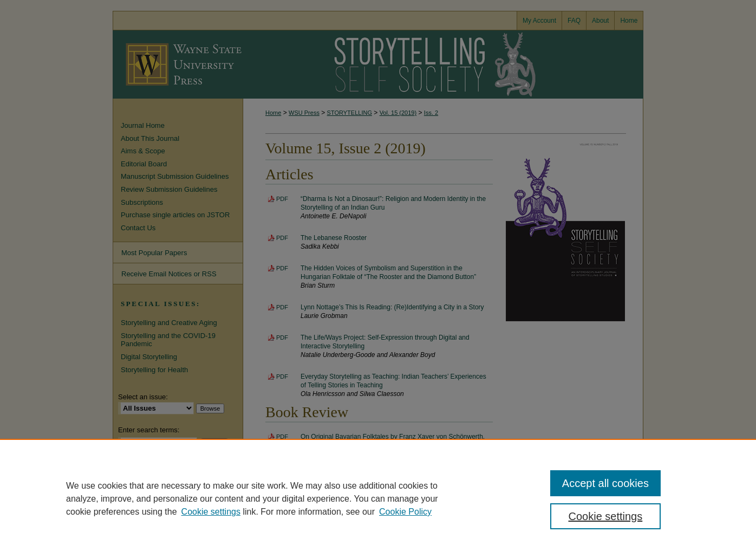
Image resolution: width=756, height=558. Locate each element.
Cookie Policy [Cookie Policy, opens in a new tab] (405, 512)
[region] (378, 498)
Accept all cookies (605, 483)
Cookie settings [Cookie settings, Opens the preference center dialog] (606, 516)
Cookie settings (211, 512)
